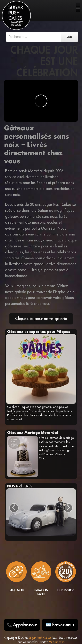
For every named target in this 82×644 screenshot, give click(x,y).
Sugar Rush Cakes (40, 638)
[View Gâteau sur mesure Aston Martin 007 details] (41, 512)
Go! (69, 37)
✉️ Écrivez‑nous (60, 625)
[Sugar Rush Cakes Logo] (16, 15)
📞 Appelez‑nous (22, 625)
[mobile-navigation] (78, 7)
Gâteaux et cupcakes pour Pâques (39, 332)
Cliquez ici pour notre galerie (41, 319)
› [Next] (68, 508)
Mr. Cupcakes (57, 642)
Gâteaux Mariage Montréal (32, 433)
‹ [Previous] (14, 508)
